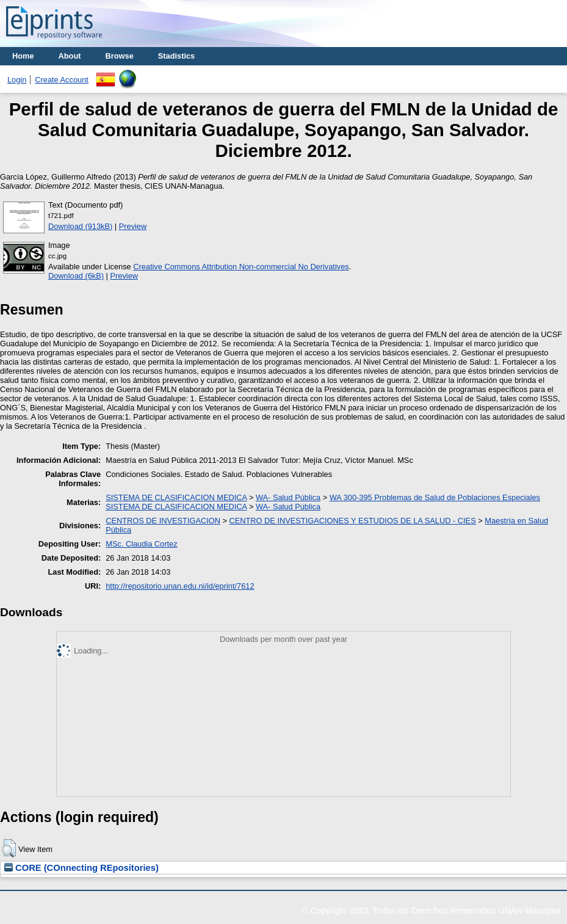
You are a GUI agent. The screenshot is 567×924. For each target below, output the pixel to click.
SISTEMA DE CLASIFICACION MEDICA (176, 497)
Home (23, 56)
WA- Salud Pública (288, 497)
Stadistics (176, 56)
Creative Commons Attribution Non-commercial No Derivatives (241, 267)
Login (17, 80)
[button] (9, 848)
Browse (120, 56)
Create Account (62, 80)
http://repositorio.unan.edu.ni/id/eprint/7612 (180, 586)
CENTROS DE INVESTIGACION (163, 521)
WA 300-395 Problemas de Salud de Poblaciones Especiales (435, 497)
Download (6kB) (76, 276)
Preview (133, 226)
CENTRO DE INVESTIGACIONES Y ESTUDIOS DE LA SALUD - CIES (353, 521)
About (70, 56)
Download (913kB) (80, 226)
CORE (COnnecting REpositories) (81, 868)
